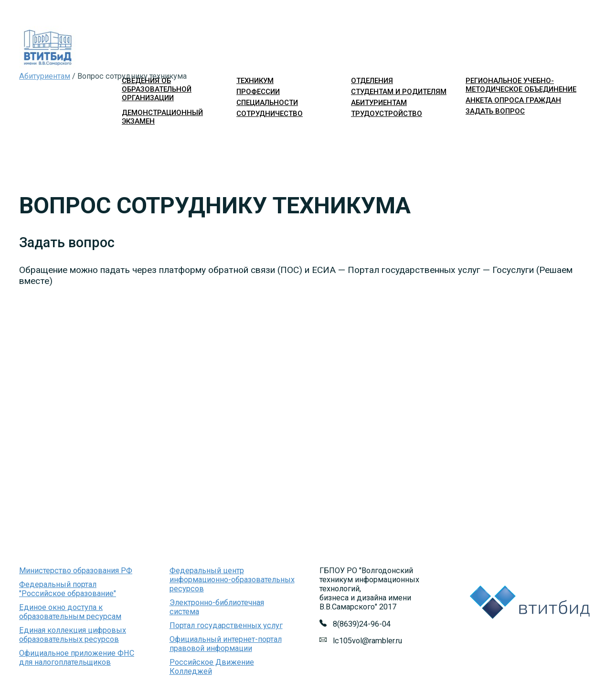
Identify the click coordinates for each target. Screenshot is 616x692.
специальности (267, 103)
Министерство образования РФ (76, 571)
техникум (255, 81)
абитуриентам (379, 103)
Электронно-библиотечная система (217, 607)
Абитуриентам (45, 76)
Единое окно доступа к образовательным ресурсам (70, 612)
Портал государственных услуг (226, 625)
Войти (474, 128)
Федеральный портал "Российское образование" (68, 589)
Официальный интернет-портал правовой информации (226, 644)
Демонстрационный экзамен (162, 117)
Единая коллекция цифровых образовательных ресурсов (73, 635)
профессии (258, 92)
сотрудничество (270, 114)
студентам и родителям (399, 92)
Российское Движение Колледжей (212, 667)
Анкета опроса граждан (513, 100)
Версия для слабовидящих (552, 128)
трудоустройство (387, 114)
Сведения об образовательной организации (157, 89)
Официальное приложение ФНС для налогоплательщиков (77, 658)
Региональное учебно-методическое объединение (521, 85)
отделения (372, 81)
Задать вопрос (495, 111)
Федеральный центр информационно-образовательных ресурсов (232, 580)
